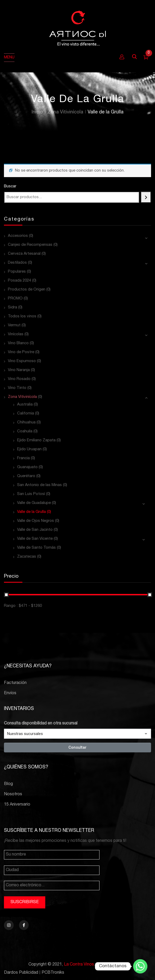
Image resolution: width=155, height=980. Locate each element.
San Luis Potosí (31, 494)
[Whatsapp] (140, 966)
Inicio (37, 112)
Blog (8, 784)
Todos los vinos (22, 316)
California (26, 414)
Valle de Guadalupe (34, 503)
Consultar (77, 747)
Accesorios (18, 236)
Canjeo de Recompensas (30, 245)
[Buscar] (146, 197)
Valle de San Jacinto (35, 530)
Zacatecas (27, 557)
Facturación (15, 683)
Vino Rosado (19, 379)
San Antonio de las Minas (39, 485)
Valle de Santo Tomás (36, 548)
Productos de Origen (27, 290)
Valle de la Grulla (31, 512)
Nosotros (13, 794)
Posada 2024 (19, 281)
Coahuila (25, 431)
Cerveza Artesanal (24, 254)
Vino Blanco (18, 343)
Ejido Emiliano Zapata (36, 440)
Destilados (17, 263)
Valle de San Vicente (35, 539)
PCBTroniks (53, 973)
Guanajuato (27, 467)
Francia (23, 458)
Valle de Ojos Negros (36, 521)
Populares (17, 272)
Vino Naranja (19, 370)
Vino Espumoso (22, 361)
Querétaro (26, 476)
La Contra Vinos (79, 965)
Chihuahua (26, 422)
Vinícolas (16, 334)
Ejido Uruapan (29, 449)
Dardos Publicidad (21, 973)
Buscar (10, 186)
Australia (25, 405)
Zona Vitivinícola (65, 112)
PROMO (15, 299)
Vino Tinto (17, 388)
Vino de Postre (21, 352)
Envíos (10, 693)
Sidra (12, 307)
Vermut (14, 325)
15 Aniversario (17, 805)
